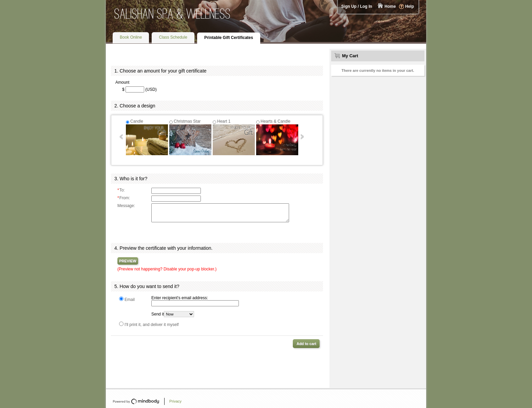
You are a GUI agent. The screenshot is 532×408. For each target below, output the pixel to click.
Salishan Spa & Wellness (173, 14)
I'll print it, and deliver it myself (152, 325)
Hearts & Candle (275, 121)
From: (124, 198)
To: (121, 190)
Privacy (175, 401)
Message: (126, 206)
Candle (137, 121)
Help (410, 6)
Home (390, 6)
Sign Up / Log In (357, 6)
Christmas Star (187, 121)
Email (130, 300)
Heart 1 (224, 121)
